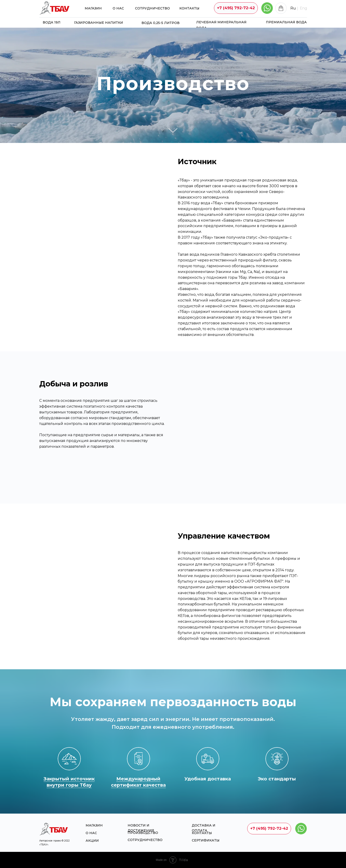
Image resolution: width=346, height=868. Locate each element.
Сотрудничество (152, 8)
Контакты (189, 8)
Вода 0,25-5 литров (161, 23)
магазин (93, 8)
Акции (92, 841)
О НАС (118, 8)
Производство (143, 833)
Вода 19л (52, 22)
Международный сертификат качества (138, 782)
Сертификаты (206, 840)
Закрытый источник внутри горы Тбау (69, 782)
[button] (236, 8)
